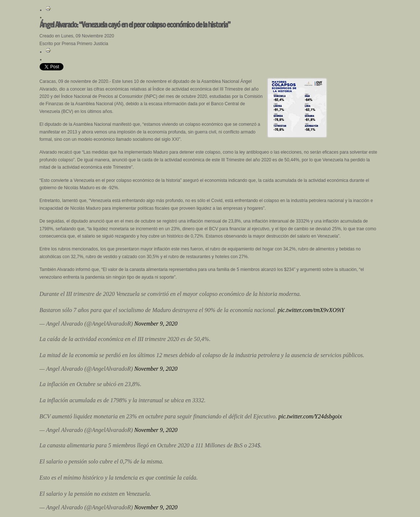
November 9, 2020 (156, 324)
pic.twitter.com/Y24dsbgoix (310, 416)
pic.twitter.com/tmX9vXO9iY (311, 310)
